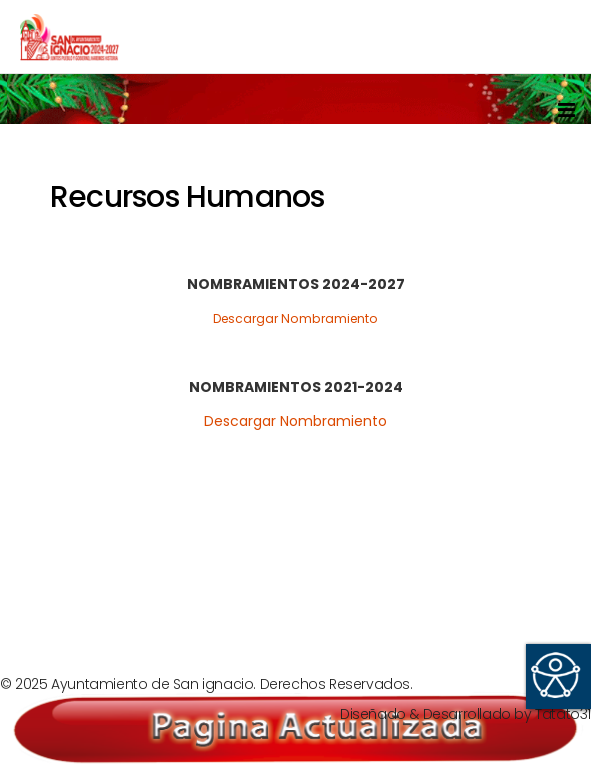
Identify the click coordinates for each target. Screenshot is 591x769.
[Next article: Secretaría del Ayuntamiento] (502, 580)
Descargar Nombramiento (295, 318)
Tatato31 (563, 714)
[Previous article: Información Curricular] (88, 580)
